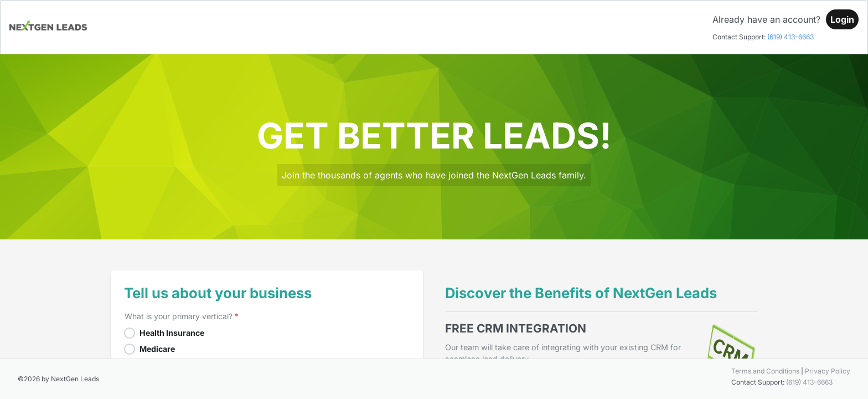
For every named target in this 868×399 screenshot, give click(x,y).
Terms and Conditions (765, 371)
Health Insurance (172, 333)
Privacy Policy (828, 371)
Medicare (157, 349)
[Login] (842, 19)
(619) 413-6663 (790, 37)
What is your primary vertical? (179, 316)
